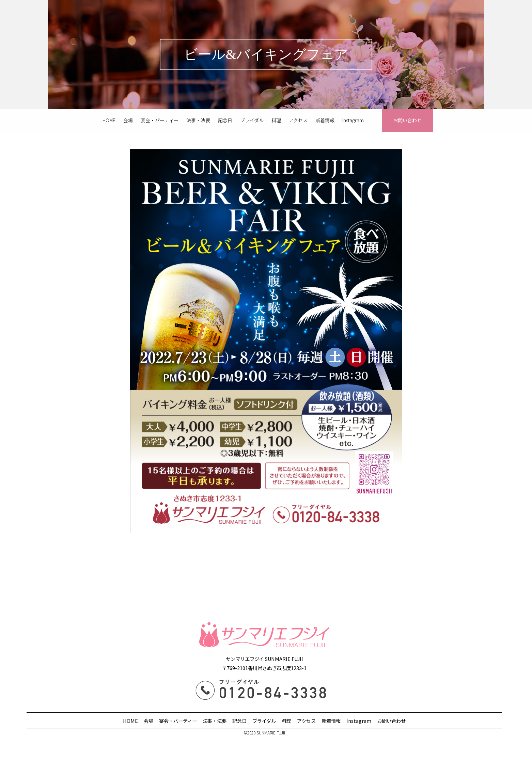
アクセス (298, 120)
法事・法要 (198, 120)
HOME (109, 120)
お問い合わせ (407, 120)
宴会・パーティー (160, 120)
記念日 (225, 120)
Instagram (353, 120)
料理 (276, 120)
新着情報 (325, 120)
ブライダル (252, 120)
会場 (128, 120)
